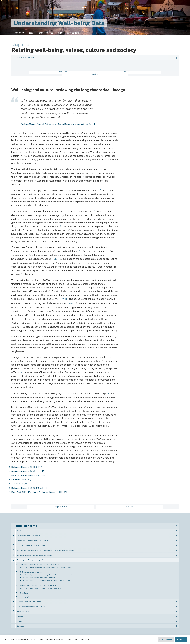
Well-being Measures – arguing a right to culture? (43, 587)
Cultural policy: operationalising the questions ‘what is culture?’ (48, 573)
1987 (24, 491)
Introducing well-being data (28, 534)
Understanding (23, 610)
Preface (20, 530)
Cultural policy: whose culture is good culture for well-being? (47, 579)
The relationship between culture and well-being (40, 563)
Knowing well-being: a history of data (32, 539)
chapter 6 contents (26, 59)
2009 (19, 483)
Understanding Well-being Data (59, 23)
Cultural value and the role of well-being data (38, 584)
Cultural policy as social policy (32, 571)
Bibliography (25, 596)
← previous (78, 74)
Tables (19, 620)
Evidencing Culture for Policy (29, 600)
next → (112, 74)
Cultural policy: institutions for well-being (40, 576)
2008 (88, 123)
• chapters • (95, 74)
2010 (38, 474)
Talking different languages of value (32, 605)
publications (84, 34)
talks (68, 34)
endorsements (51, 34)
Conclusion (25, 592)
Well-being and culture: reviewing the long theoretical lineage (48, 566)
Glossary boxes (23, 625)
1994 (70, 302)
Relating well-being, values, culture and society (37, 559)
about (33, 34)
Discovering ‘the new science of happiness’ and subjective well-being (46, 549)
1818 (55, 258)
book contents (27, 525)
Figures (20, 615)
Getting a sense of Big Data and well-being (35, 554)
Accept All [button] (181, 639)
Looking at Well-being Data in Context (32, 544)
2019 (24, 479)
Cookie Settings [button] (166, 639)
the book (19, 34)
